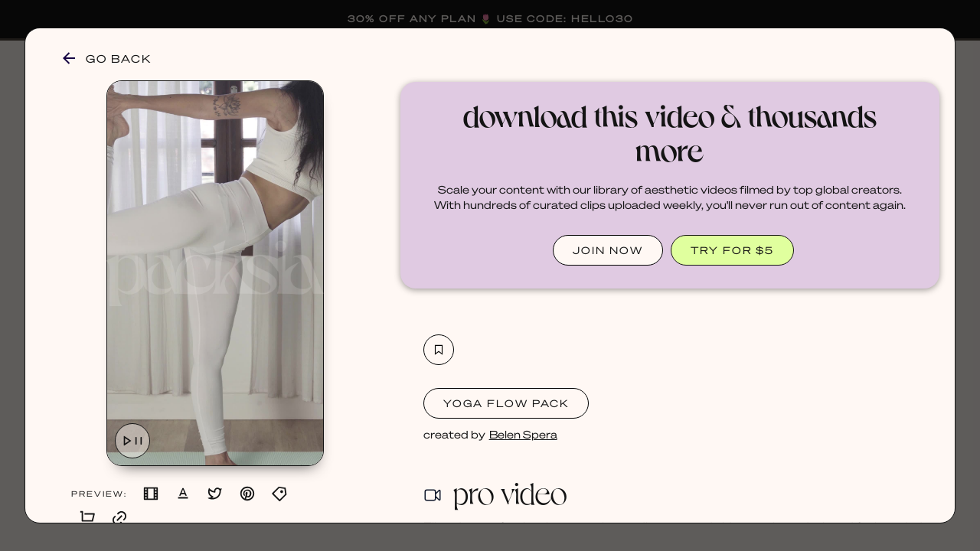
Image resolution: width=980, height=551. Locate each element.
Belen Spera (523, 434)
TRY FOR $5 (732, 250)
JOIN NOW (608, 250)
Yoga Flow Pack (506, 403)
